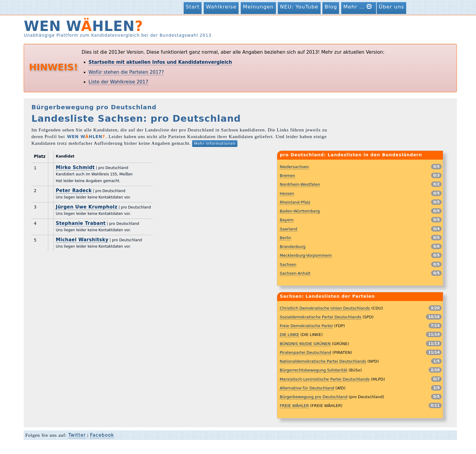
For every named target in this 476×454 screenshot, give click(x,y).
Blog (331, 7)
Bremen (287, 176)
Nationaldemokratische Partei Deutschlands (323, 361)
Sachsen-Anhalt (295, 273)
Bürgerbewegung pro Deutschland (313, 397)
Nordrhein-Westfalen (300, 184)
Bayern (287, 220)
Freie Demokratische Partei (306, 326)
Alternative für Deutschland (307, 388)
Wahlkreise (221, 7)
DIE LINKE (289, 335)
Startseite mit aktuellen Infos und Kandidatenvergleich (160, 62)
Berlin (285, 238)
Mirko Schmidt (75, 168)
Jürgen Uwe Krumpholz (87, 207)
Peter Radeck (74, 191)
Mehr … (359, 7)
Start (193, 7)
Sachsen (288, 264)
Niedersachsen (294, 167)
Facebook (102, 435)
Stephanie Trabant (81, 223)
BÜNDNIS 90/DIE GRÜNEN (305, 344)
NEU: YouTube (299, 7)
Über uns (391, 7)
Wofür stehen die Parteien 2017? (126, 72)
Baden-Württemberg (300, 211)
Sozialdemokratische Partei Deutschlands (320, 317)
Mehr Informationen (215, 144)
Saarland (288, 229)
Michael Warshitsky (82, 240)
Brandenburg (292, 247)
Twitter (77, 435)
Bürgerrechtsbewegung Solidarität (313, 370)
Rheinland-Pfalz (295, 202)
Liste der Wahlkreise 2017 (119, 82)
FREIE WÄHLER (294, 406)
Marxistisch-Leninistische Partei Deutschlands (325, 379)
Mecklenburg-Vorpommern (306, 255)
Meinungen (258, 7)
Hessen (287, 193)
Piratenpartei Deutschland (305, 352)
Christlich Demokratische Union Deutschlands (325, 308)
